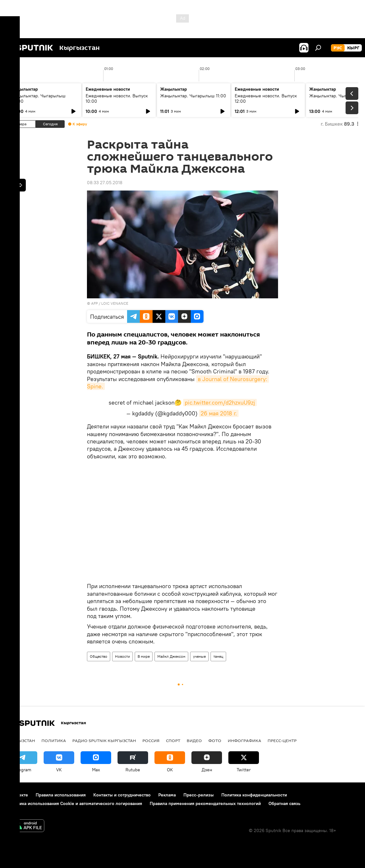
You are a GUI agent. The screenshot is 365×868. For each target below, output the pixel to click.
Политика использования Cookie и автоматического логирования (74, 803)
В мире (144, 656)
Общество (99, 656)
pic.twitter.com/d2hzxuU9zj (220, 403)
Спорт (173, 740)
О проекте (17, 795)
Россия (151, 740)
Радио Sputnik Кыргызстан (104, 740)
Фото (215, 740)
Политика (54, 740)
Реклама (167, 795)
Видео (194, 740)
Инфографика (244, 740)
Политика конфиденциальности (254, 795)
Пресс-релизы (199, 795)
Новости (122, 656)
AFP (94, 303)
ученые (199, 656)
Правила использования (61, 795)
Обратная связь (284, 803)
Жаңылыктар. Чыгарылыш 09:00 (38, 98)
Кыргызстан (21, 740)
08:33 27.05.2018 (105, 183)
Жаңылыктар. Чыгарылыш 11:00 (193, 96)
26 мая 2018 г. (219, 413)
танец (218, 656)
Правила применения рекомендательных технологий (205, 803)
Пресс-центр (282, 740)
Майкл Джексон (171, 656)
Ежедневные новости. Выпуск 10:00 (117, 98)
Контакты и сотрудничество (122, 795)
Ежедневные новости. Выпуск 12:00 (266, 98)
